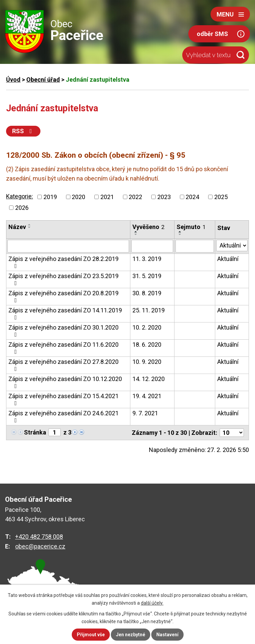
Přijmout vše (91, 635)
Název (17, 227)
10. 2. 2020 (147, 327)
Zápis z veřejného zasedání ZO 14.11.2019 (65, 314)
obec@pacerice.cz (40, 546)
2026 (22, 208)
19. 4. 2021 (147, 396)
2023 (164, 197)
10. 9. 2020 (147, 362)
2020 (78, 197)
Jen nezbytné (131, 635)
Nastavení (167, 635)
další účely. (152, 603)
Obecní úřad (43, 80)
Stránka (35, 432)
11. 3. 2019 (147, 259)
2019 (50, 197)
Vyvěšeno (148, 227)
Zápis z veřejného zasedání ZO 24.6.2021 (63, 416)
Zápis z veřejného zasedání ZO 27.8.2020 (63, 365)
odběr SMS (212, 34)
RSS (23, 131)
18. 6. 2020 (147, 345)
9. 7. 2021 (145, 413)
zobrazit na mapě (44, 589)
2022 (135, 197)
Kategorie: (20, 196)
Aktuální (228, 259)
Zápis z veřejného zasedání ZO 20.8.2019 (63, 296)
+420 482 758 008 (39, 537)
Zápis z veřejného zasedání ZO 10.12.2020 (65, 382)
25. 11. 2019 (149, 310)
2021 (107, 197)
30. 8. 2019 (147, 293)
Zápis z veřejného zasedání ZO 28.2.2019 (63, 262)
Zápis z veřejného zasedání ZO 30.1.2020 (63, 331)
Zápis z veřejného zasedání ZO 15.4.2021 (63, 399)
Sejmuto (191, 227)
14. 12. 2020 (149, 379)
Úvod (13, 80)
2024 (192, 197)
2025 (221, 197)
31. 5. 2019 (147, 276)
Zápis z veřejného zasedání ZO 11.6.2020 (63, 348)
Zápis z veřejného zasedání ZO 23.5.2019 (63, 279)
